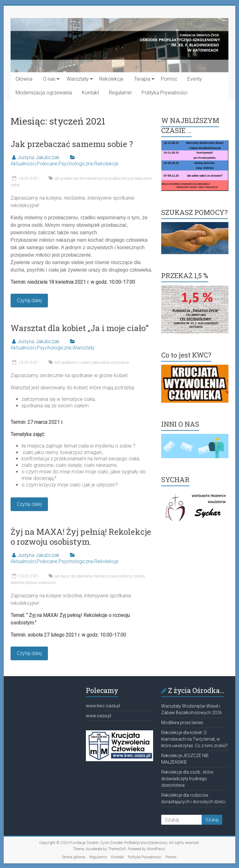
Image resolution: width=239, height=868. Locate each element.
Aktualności (23, 164)
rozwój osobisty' (120, 576)
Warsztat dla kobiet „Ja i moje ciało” (80, 328)
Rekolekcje (111, 79)
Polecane (47, 164)
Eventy (195, 79)
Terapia (142, 79)
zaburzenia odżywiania (110, 363)
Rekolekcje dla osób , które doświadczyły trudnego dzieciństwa (187, 779)
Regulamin (120, 93)
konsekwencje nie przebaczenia (105, 178)
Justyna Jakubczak (38, 157)
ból (57, 363)
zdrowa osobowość (40, 583)
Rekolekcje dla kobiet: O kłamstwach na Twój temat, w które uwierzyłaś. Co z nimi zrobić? (194, 739)
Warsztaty (78, 79)
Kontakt (90, 93)
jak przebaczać (67, 178)
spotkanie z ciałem (76, 363)
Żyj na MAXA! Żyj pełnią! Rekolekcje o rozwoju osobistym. (81, 537)
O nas (49, 79)
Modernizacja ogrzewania (44, 93)
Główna (24, 79)
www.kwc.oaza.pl (103, 706)
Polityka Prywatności (164, 93)
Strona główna (74, 857)
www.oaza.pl (98, 716)
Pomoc (169, 79)
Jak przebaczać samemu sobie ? (72, 144)
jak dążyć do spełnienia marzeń (80, 576)
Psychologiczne (76, 164)
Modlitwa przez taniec (182, 723)
